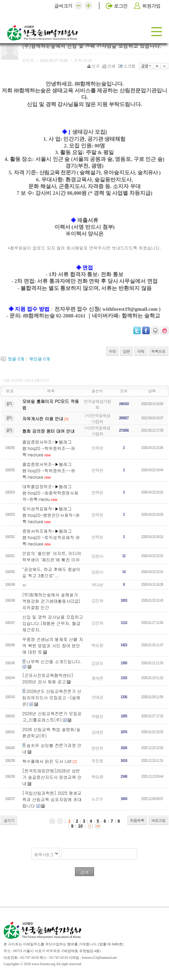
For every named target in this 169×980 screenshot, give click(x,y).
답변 (127, 351)
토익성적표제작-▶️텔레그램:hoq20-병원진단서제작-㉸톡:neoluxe (51, 515)
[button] (78, 6)
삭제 (141, 351)
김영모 (97, 663)
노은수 (97, 799)
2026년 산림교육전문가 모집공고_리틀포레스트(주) (52, 716)
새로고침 (158, 820)
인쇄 (109, 66)
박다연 (97, 585)
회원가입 (151, 6)
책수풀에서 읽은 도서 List (47, 761)
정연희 (97, 748)
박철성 (97, 716)
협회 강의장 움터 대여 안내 (48, 431)
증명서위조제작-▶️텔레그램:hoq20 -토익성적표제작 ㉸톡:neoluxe (51, 537)
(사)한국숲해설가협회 (97, 418)
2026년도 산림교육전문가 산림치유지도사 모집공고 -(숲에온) (52, 697)
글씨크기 (63, 6)
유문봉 (97, 761)
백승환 (97, 645)
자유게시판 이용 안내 (43, 418)
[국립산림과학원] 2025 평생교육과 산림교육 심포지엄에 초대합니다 (52, 799)
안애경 (97, 697)
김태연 (97, 732)
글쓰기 (9, 820)
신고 (94, 66)
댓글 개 (16, 359)
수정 (112, 351)
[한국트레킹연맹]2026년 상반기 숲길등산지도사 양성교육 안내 (52, 777)
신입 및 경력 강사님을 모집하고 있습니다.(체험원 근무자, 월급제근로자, (53, 623)
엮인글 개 (39, 359)
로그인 (121, 6)
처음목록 (137, 820)
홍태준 (97, 678)
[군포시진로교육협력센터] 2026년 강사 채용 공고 (48, 678)
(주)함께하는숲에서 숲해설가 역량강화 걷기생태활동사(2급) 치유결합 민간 (51, 601)
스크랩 (127, 66)
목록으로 (158, 351)
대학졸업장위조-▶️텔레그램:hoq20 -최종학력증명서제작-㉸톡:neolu (50, 493)
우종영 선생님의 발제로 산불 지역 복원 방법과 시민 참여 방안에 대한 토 (53, 645)
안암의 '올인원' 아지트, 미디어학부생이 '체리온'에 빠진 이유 (52, 556)
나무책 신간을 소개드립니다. (54, 661)
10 (80, 826)
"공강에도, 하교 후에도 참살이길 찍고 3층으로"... (51, 572)
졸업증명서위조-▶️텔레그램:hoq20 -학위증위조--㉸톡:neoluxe (49, 448)
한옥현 (97, 448)
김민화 (97, 600)
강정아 (97, 556)
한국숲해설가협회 (97, 404)
